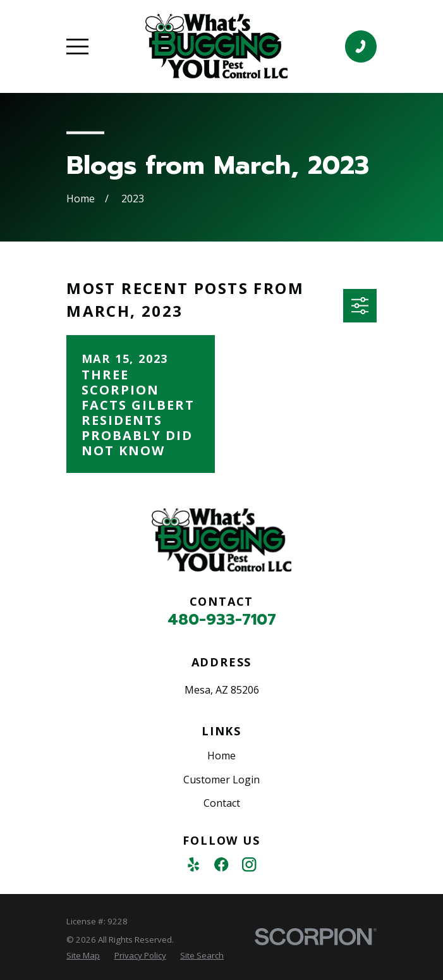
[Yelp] (193, 864)
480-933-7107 (222, 620)
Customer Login (222, 780)
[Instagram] (249, 864)
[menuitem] (83, 955)
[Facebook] (221, 864)
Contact (222, 803)
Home (222, 756)
